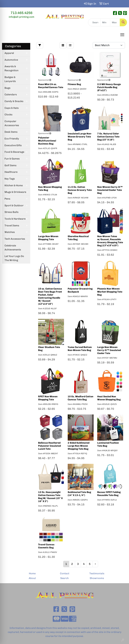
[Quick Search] (94, 22)
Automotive (11, 60)
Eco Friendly (12, 139)
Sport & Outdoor (14, 205)
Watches (10, 232)
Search (64, 578)
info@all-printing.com (21, 17)
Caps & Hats (12, 108)
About (32, 578)
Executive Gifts (13, 145)
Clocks (8, 115)
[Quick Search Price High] (115, 22)
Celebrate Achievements (13, 248)
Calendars (11, 94)
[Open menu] (122, 35)
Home (32, 573)
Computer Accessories (12, 123)
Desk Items (11, 132)
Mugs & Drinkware (15, 192)
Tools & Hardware (15, 219)
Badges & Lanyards (10, 79)
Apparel (9, 53)
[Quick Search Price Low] (105, 22)
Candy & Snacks (14, 101)
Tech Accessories (15, 239)
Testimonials (97, 573)
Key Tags (10, 179)
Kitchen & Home (14, 185)
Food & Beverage (14, 152)
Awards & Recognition (12, 68)
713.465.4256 (21, 13)
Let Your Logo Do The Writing (14, 258)
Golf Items (10, 165)
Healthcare (11, 172)
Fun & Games (12, 159)
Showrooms (97, 578)
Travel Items (12, 226)
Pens (7, 199)
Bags (7, 88)
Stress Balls (12, 212)
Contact (65, 573)
